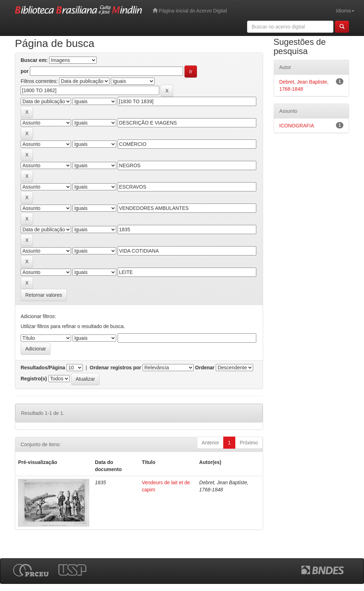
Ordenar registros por (115, 368)
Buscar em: (34, 60)
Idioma (345, 11)
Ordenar (205, 368)
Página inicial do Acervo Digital (190, 10)
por (25, 71)
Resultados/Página (43, 368)
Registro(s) (34, 379)
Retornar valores (44, 295)
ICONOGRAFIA (297, 126)
